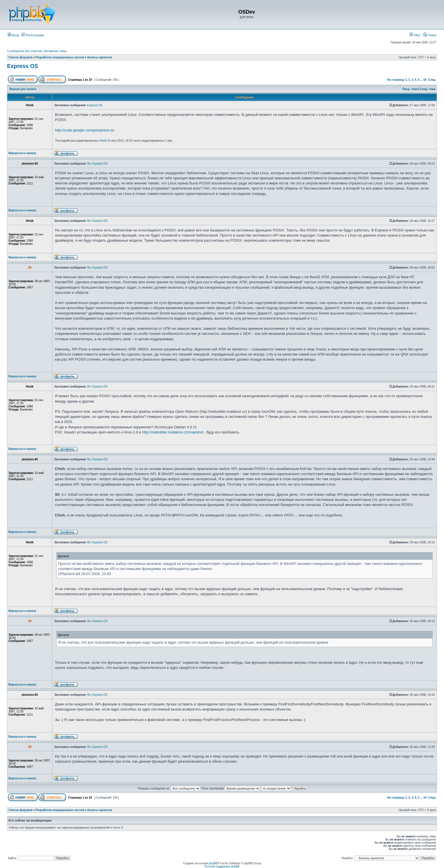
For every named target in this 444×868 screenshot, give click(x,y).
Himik (103, 141)
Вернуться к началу (22, 153)
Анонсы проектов (100, 57)
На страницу (396, 80)
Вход (13, 35)
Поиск (430, 35)
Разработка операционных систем (60, 57)
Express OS (23, 66)
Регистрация (33, 35)
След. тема (428, 89)
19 (425, 80)
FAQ (415, 35)
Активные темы (55, 51)
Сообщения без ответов (24, 51)
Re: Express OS (97, 164)
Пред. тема (410, 89)
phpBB (213, 863)
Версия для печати (23, 89)
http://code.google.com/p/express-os (85, 130)
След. (432, 80)
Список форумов (21, 57)
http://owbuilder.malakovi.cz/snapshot (173, 432)
